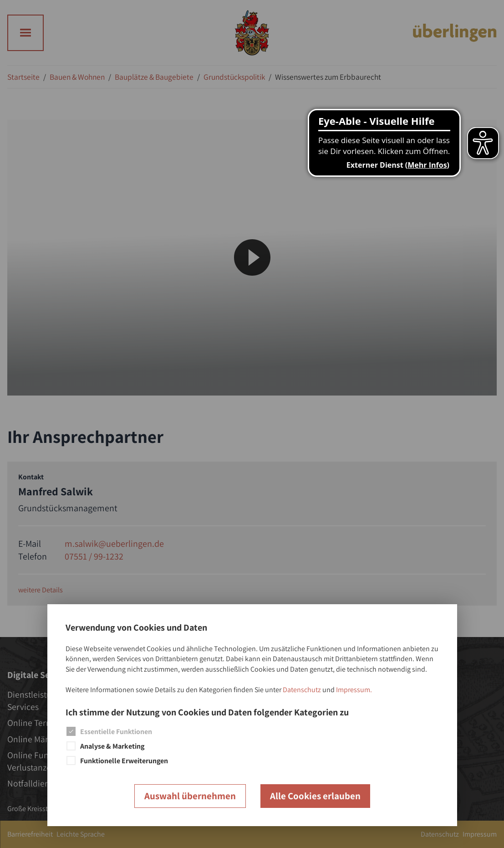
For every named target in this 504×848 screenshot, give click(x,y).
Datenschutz (302, 690)
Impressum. (354, 690)
